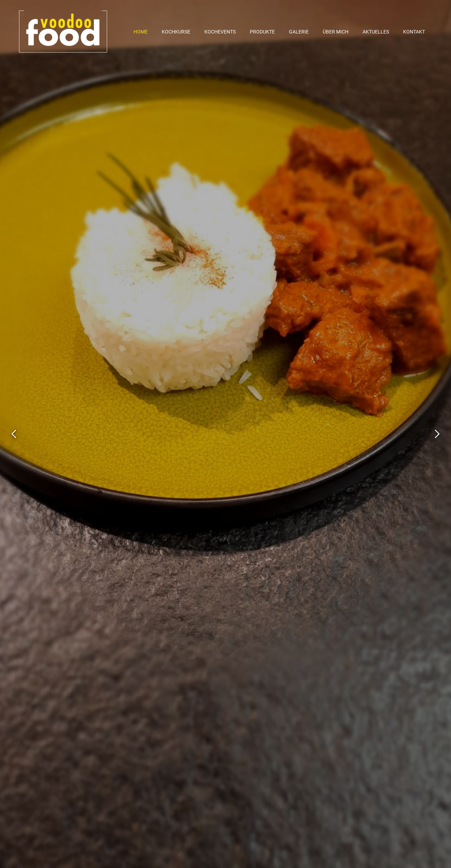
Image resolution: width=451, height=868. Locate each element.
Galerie (299, 32)
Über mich (336, 32)
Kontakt (414, 32)
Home (141, 32)
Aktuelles (376, 32)
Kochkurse (176, 32)
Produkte (262, 32)
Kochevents (220, 32)
